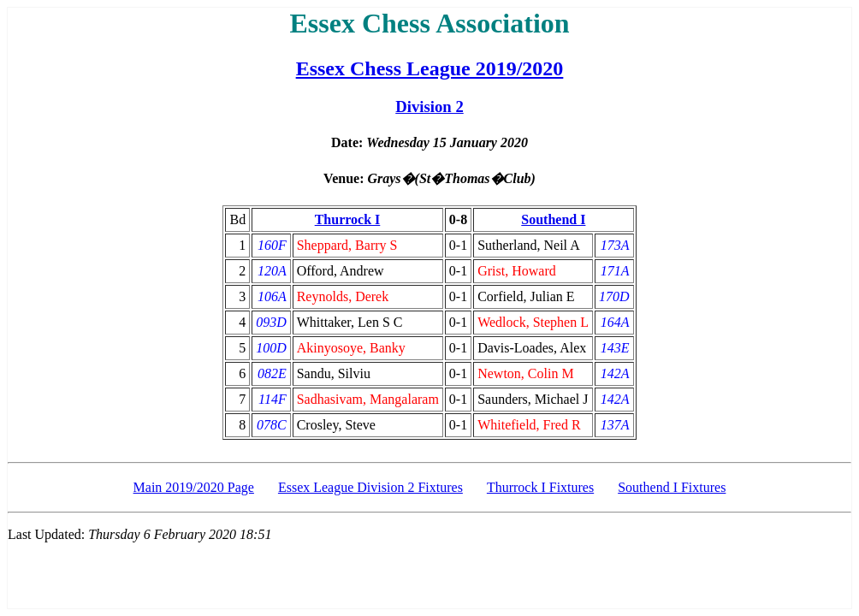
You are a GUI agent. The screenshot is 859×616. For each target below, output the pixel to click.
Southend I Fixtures (672, 487)
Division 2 (429, 107)
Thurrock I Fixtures (540, 487)
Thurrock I (348, 219)
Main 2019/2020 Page (194, 487)
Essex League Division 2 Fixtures (370, 487)
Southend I (553, 219)
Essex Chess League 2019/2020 (430, 68)
